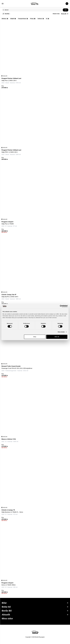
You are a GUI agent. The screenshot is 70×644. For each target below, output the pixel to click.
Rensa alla (64, 14)
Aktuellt (35, 615)
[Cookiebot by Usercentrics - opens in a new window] (61, 306)
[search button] (66, 10)
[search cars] (67, 4)
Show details (61, 332)
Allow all (57, 337)
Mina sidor (7, 619)
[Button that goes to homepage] (36, 4)
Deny (35, 337)
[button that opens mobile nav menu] (3, 4)
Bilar (35, 603)
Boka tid (35, 607)
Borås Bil (35, 611)
